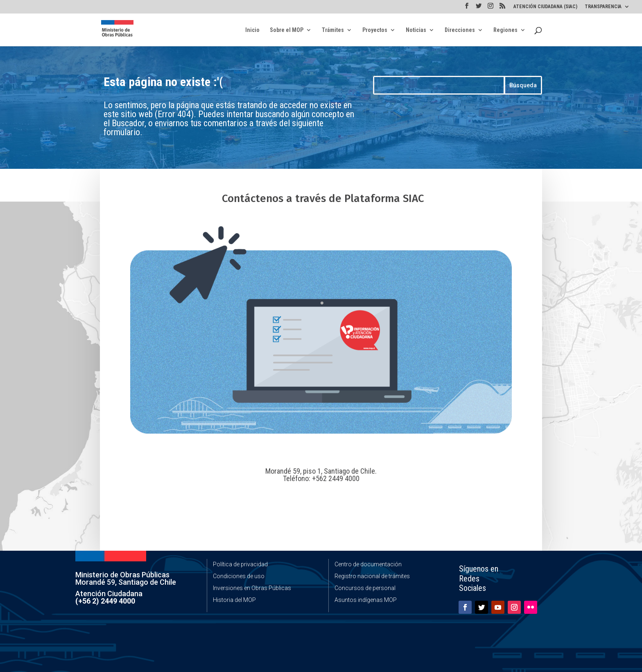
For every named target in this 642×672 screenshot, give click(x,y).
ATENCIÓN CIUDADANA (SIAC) (545, 7)
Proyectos (375, 30)
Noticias (416, 30)
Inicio (252, 30)
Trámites (333, 30)
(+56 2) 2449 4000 (105, 601)
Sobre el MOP (287, 30)
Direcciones (460, 30)
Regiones (505, 30)
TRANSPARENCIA (603, 7)
